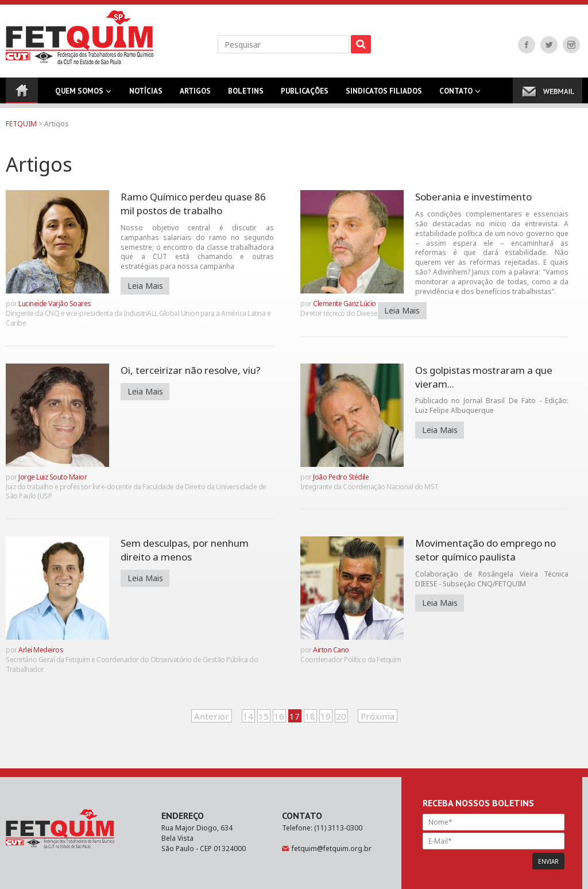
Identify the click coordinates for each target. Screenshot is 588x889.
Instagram (571, 45)
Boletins (246, 95)
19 (326, 716)
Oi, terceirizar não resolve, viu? (191, 370)
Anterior (212, 716)
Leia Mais (145, 286)
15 (264, 716)
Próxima (378, 716)
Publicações (305, 95)
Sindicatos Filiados (384, 95)
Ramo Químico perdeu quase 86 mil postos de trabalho (193, 204)
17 (295, 716)
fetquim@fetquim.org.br (332, 849)
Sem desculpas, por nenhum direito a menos (185, 550)
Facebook (527, 45)
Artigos (195, 95)
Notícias (146, 95)
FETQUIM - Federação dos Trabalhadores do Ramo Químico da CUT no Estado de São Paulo (80, 37)
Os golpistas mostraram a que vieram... (484, 377)
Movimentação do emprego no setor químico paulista (486, 550)
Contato (456, 95)
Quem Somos (79, 95)
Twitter (549, 45)
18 (310, 716)
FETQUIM (21, 124)
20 (341, 716)
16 (279, 716)
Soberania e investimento (473, 197)
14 (248, 716)
